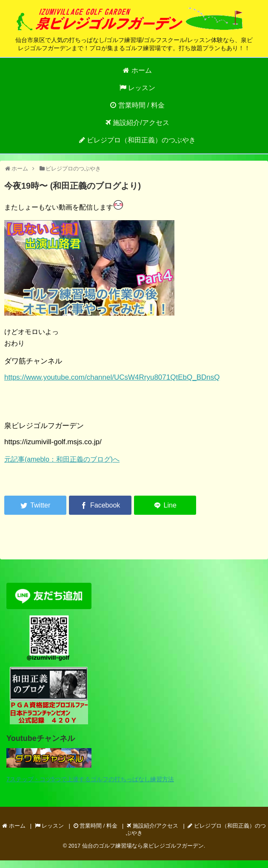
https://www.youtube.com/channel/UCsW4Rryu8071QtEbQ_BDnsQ (112, 377)
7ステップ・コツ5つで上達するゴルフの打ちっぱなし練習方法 (90, 779)
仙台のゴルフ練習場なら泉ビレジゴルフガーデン (143, 846)
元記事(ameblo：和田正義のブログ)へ (62, 459)
